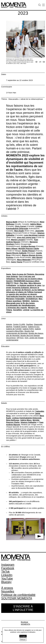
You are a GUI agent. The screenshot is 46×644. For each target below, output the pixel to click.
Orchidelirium (32, 299)
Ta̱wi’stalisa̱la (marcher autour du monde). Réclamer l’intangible (25, 298)
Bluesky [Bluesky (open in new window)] (6, 582)
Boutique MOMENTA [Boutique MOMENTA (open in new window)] (26, 623)
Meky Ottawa (12, 248)
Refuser (23, 640)
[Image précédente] (37, 62)
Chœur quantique (14, 301)
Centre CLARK (19, 324)
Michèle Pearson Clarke (29, 248)
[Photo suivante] (44, 62)
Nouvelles (8, 591)
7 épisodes (39, 411)
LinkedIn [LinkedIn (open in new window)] (7, 575)
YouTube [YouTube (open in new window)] (7, 578)
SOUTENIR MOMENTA (17, 598)
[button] (25, 529)
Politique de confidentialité (18, 595)
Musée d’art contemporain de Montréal (20, 332)
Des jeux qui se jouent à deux (29, 279)
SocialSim (18, 310)
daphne (9, 327)
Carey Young (16, 262)
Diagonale (38, 324)
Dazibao (30, 324)
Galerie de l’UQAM (14, 329)
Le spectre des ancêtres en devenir (21, 294)
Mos (40, 299)
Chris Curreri (21, 226)
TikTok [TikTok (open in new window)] (5, 572)
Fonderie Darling (20, 327)
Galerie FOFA (28, 329)
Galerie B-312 (34, 327)
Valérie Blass (36, 224)
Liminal (26, 310)
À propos (7, 588)
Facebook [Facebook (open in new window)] (8, 568)
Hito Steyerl (37, 257)
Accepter (23, 636)
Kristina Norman (28, 246)
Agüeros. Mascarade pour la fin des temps (23, 302)
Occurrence (11, 338)
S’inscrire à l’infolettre (23, 608)
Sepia (9, 274)
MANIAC (26, 301)
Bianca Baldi (12, 222)
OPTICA (20, 338)
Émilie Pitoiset (29, 251)
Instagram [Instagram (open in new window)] (8, 565)
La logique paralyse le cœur (29, 285)
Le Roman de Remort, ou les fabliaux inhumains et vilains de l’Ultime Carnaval (25, 291)
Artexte (9, 324)
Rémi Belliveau (13, 420)
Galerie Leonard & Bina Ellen (23, 330)
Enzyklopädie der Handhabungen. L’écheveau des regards (21, 306)
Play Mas (24, 283)
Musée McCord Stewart (30, 335)
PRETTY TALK (12, 283)
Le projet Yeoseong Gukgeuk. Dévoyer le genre (25, 288)
